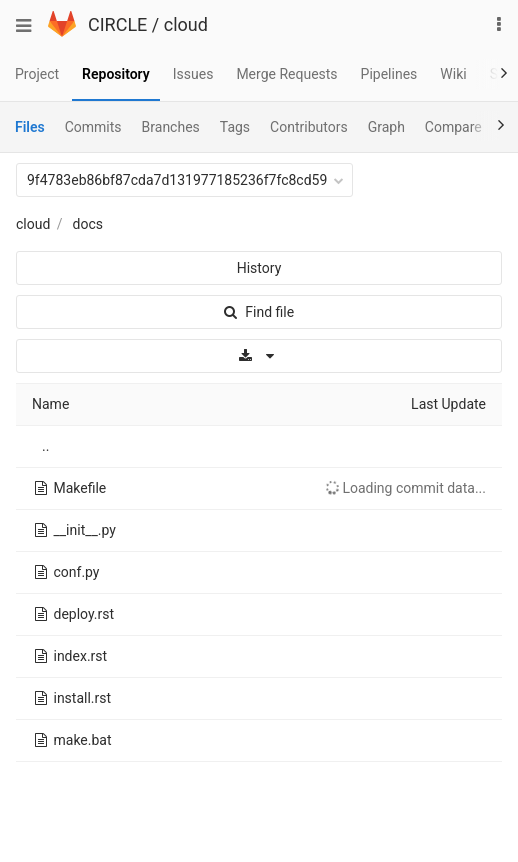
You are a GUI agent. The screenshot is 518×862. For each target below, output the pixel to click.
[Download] (259, 356)
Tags (235, 127)
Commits (93, 127)
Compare (453, 127)
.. (45, 446)
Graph (386, 127)
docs (88, 224)
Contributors (309, 127)
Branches (171, 127)
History (259, 268)
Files (30, 127)
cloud (186, 24)
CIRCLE (117, 24)
